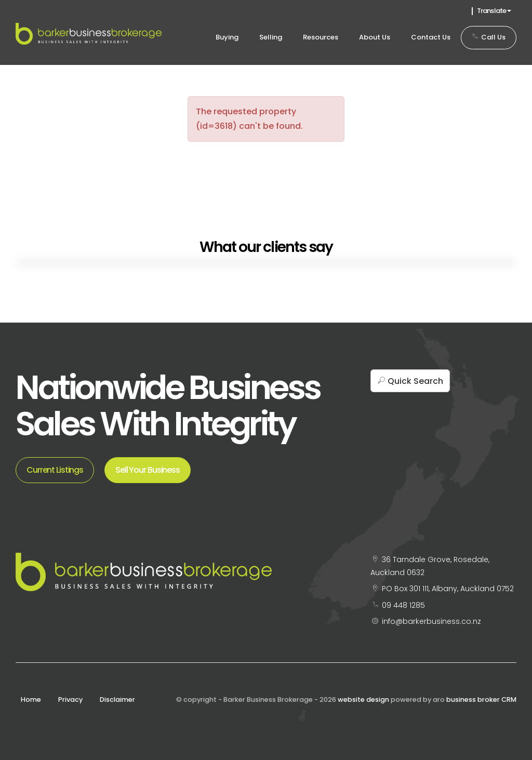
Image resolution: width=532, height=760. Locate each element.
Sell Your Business (148, 470)
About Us (375, 37)
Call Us (489, 37)
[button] (410, 381)
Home (31, 699)
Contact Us (431, 37)
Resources (321, 37)
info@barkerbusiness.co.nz (431, 621)
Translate (494, 11)
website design (363, 699)
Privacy (70, 699)
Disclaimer (117, 699)
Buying (227, 37)
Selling (271, 37)
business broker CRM (481, 699)
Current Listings (55, 470)
